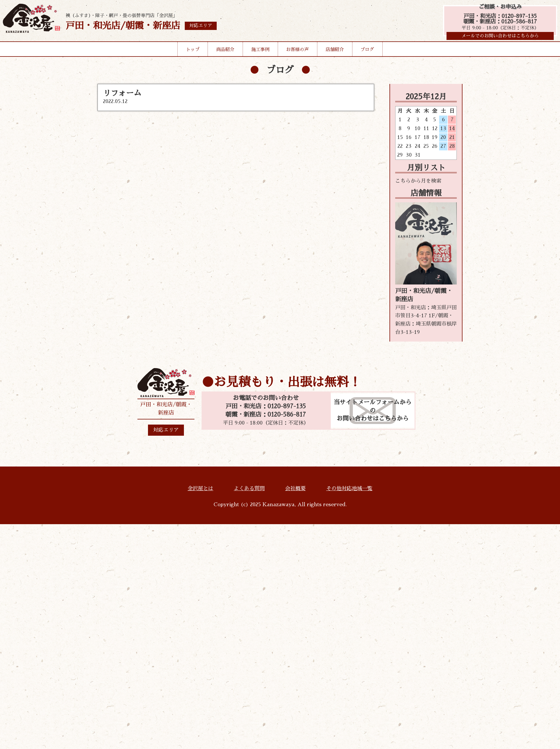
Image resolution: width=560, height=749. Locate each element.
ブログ (367, 51)
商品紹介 (225, 51)
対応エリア (166, 430)
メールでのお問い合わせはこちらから (500, 37)
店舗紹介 (335, 51)
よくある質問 (249, 488)
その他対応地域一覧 (349, 488)
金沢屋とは (200, 488)
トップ (193, 51)
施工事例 (260, 51)
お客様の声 (297, 51)
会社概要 (295, 488)
